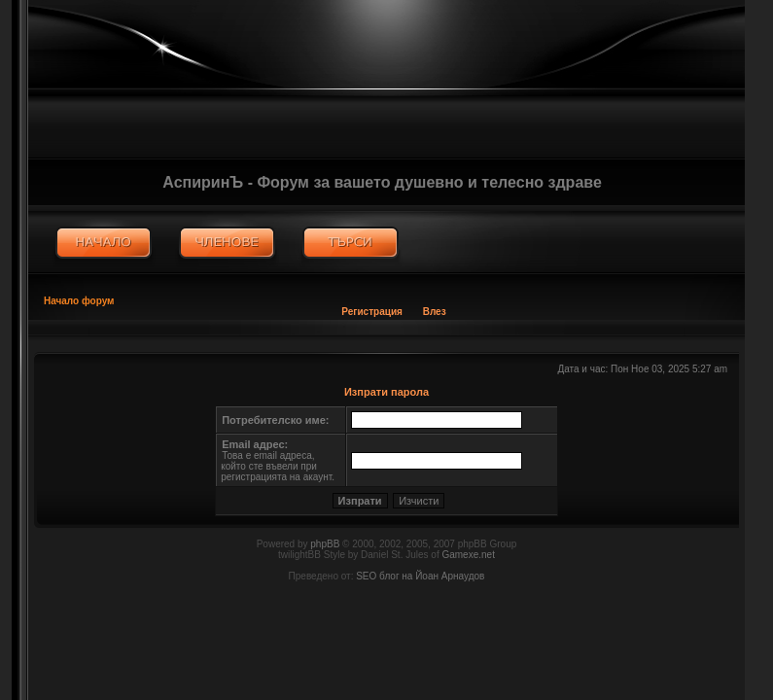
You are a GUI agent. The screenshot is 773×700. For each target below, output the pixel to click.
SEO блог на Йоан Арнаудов (420, 576)
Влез (435, 312)
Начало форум (79, 301)
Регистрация (372, 312)
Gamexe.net (468, 555)
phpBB (325, 544)
